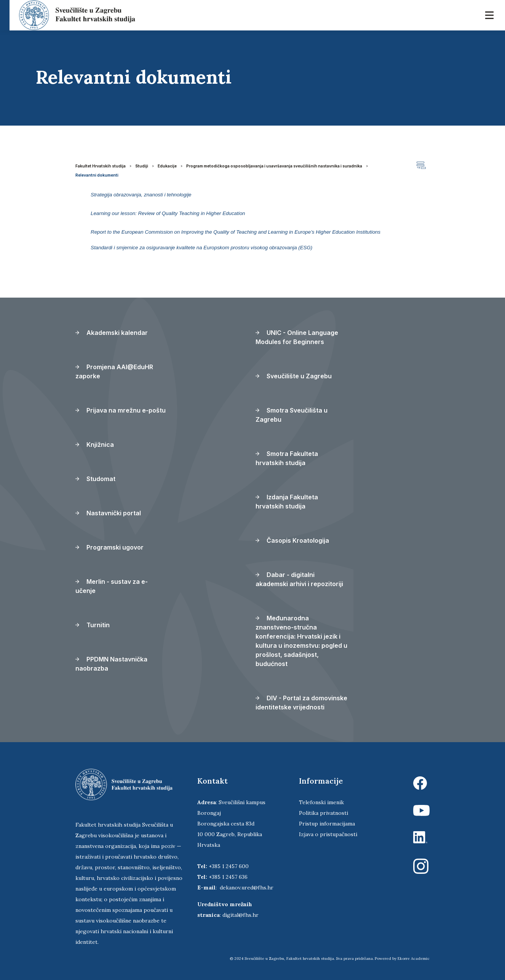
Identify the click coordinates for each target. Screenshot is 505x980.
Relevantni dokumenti (97, 175)
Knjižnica (95, 445)
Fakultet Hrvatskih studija (101, 166)
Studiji (142, 166)
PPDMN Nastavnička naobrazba (111, 664)
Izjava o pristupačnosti (328, 834)
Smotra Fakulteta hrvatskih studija (287, 458)
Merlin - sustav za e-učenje (112, 586)
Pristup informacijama (327, 824)
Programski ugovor (109, 547)
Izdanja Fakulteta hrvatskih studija (287, 502)
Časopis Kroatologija (292, 540)
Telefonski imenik (321, 802)
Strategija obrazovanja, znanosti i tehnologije (141, 195)
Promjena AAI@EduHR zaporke (114, 371)
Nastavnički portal (108, 513)
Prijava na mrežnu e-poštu (121, 410)
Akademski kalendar (112, 333)
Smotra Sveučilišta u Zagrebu (292, 415)
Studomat (95, 479)
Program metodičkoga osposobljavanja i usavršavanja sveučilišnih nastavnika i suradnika (274, 166)
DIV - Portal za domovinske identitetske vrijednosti (301, 703)
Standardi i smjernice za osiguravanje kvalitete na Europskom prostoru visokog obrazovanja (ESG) (201, 248)
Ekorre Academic (414, 958)
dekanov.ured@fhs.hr (247, 888)
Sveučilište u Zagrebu (294, 376)
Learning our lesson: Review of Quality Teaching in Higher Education (168, 213)
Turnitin (93, 625)
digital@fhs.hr (241, 915)
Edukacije (167, 166)
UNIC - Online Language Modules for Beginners (297, 337)
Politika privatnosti (324, 813)
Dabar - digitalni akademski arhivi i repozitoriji (299, 579)
